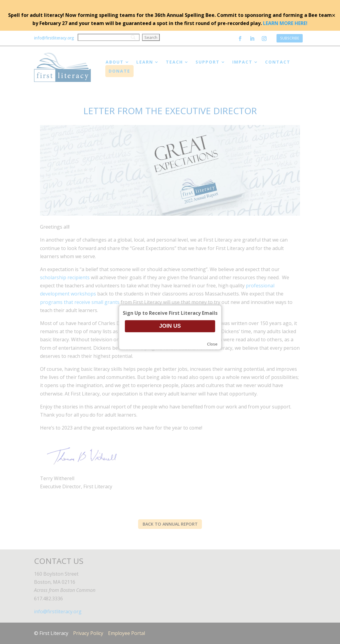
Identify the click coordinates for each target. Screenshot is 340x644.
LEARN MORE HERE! (285, 23)
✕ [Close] (334, 15)
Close (212, 344)
